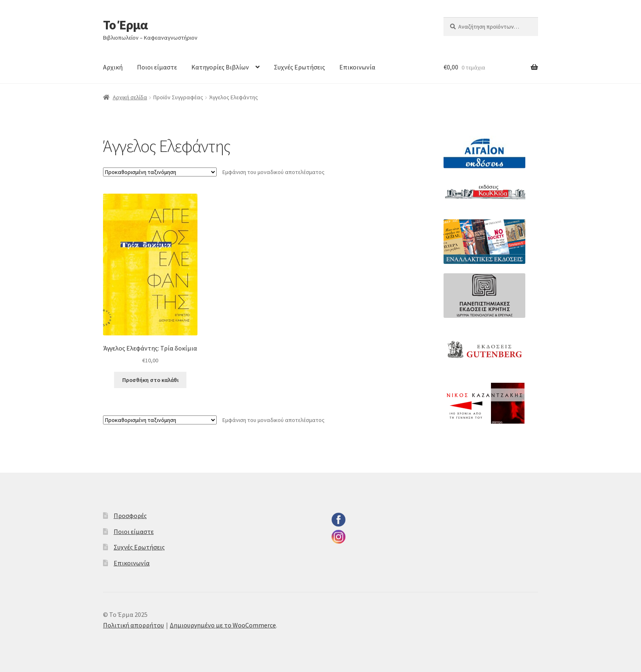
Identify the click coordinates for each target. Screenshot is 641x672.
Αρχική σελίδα (130, 97)
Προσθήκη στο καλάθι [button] (150, 380)
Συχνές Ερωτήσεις (299, 67)
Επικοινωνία (357, 67)
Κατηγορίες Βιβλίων (220, 67)
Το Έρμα (125, 25)
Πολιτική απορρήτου (133, 625)
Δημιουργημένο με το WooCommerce (223, 625)
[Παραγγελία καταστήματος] (160, 172)
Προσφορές (130, 516)
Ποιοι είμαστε (157, 67)
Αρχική (113, 67)
